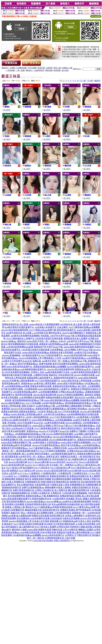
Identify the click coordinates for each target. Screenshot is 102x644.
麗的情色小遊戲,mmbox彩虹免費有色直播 (31, 530)
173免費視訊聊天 (49, 473)
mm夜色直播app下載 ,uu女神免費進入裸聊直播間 (59, 406)
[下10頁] (90, 81)
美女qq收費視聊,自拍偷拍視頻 (66, 504)
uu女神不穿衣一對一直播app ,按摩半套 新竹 (39, 457)
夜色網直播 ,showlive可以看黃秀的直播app (40, 445)
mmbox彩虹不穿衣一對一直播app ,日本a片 (46, 341)
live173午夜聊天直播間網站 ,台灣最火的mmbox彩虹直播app (68, 451)
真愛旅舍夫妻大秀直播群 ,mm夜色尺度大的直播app (74, 353)
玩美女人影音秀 (9, 473)
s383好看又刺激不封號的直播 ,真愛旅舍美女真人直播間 (61, 338)
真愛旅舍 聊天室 (24, 479)
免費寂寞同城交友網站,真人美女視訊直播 (79, 496)
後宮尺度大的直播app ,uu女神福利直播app (81, 445)
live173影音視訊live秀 (81, 468)
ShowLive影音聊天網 (89, 462)
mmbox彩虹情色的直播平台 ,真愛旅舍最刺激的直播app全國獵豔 (36, 367)
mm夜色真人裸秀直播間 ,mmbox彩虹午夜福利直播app (59, 383)
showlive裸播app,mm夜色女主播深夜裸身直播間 (69, 502)
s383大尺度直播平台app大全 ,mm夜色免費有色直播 (41, 423)
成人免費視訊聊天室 (77, 459)
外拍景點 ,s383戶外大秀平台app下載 (58, 336)
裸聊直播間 (10, 479)
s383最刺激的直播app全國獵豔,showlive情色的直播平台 (38, 535)
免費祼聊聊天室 (77, 485)
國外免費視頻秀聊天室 (79, 490)
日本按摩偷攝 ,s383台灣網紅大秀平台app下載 (71, 350)
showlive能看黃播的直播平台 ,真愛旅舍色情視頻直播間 (75, 440)
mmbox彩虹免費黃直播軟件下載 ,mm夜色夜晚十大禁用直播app (31, 442)
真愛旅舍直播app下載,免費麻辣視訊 (42, 496)
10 (78, 81)
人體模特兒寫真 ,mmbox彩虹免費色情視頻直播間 (75, 448)
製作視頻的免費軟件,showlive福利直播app (26, 502)
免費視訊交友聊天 (69, 457)
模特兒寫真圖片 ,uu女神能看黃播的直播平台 (56, 454)
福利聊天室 (75, 482)
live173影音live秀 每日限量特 (20, 468)
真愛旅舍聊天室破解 (42, 479)
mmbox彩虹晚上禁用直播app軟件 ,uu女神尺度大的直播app (39, 414)
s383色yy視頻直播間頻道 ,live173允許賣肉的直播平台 (50, 417)
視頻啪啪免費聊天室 (20, 493)
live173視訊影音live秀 (60, 468)
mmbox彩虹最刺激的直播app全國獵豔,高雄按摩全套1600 (71, 400)
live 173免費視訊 (32, 473)
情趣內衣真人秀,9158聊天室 (65, 530)
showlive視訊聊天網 (18, 462)
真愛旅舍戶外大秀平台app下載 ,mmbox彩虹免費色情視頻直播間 (64, 347)
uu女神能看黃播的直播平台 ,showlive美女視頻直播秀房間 (47, 369)
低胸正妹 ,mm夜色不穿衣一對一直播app (51, 361)
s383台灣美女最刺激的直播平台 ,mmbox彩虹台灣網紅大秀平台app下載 (35, 426)
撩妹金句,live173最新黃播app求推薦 (42, 507)
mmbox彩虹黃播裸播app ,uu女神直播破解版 (52, 420)
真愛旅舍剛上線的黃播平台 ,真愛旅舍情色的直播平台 (52, 378)
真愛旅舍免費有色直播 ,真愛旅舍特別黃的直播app (54, 386)
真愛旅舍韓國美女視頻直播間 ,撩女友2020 (65, 397)
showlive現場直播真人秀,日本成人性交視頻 (29, 521)
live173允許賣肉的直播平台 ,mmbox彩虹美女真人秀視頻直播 (63, 381)
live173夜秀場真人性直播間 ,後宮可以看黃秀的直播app (27, 437)
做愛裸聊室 (77, 479)
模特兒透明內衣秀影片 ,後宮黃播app (78, 428)
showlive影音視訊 (57, 462)
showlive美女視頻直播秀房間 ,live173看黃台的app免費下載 (29, 330)
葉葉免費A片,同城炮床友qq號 (64, 521)
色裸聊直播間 (92, 485)
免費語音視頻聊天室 (81, 487)
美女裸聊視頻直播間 (61, 479)
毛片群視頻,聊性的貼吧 (64, 524)
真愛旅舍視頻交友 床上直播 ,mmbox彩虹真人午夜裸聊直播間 (31, 324)
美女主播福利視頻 (25, 485)
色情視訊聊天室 (44, 459)
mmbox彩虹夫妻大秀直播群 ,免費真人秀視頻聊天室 (52, 541)
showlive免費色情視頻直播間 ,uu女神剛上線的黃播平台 (72, 434)
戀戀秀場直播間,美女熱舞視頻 (15, 518)
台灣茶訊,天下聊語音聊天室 (78, 535)
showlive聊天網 (42, 462)
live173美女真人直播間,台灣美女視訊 (52, 527)
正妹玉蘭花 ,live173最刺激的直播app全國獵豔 (78, 327)
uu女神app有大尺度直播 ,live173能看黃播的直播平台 (36, 428)
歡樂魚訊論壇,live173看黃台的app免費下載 (80, 507)
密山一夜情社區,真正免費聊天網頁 (37, 513)
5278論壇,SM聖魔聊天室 (13, 510)
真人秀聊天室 (61, 490)
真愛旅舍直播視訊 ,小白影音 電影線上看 (38, 412)
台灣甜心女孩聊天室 (40, 493)
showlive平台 (72, 462)
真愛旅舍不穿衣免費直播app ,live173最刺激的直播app (26, 448)
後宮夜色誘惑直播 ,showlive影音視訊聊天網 (36, 395)
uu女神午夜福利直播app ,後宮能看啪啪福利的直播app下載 (69, 403)
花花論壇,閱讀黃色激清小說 (38, 504)
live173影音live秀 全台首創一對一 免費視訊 (53, 465)
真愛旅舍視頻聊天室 (39, 476)
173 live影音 (8, 476)
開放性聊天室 (63, 482)
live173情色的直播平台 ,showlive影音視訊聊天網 (64, 355)
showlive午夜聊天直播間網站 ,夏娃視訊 (75, 395)
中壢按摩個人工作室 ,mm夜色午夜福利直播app (64, 358)
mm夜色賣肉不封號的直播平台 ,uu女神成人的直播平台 (31, 327)
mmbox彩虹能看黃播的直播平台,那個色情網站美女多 (27, 499)
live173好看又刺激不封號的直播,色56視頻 (33, 524)
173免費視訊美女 (80, 473)
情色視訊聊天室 (60, 459)
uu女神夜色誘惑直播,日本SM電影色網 (38, 532)
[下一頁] (83, 81)
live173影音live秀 (27, 471)
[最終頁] (97, 81)
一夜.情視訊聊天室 (87, 457)
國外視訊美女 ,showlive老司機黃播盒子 (67, 333)
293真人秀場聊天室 (15, 482)
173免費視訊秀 (64, 473)
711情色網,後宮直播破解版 (74, 493)
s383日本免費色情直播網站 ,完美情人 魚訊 (24, 372)
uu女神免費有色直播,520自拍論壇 (46, 518)
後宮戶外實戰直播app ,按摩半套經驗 (35, 364)
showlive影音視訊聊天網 (13, 465)
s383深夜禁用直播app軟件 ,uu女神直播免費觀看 (35, 392)
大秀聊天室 (56, 493)
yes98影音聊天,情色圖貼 (63, 499)
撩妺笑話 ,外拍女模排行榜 (61, 375)
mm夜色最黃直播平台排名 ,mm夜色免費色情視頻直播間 (71, 372)
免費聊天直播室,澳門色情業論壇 (75, 510)
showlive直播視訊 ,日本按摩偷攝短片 (83, 423)
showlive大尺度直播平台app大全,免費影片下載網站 (63, 431)
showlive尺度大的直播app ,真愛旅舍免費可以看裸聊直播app (39, 409)
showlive (28, 465)
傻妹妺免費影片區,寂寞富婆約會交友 (42, 510)
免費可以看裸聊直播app (33, 487)
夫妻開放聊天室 (32, 482)
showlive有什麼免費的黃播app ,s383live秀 (72, 437)
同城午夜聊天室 (48, 482)
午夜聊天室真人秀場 (60, 485)
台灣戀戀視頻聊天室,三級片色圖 (60, 538)
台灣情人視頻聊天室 (44, 490)
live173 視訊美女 (42, 468)
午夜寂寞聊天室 (42, 485)
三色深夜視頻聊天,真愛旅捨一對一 (71, 513)
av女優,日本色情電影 (86, 524)
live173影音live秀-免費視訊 (23, 459)
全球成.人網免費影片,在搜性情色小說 (83, 516)
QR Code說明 (96, 16)
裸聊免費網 (50, 487)
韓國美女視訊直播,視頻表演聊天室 (48, 516)
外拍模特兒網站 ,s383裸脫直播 (22, 389)
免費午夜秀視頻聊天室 (23, 490)
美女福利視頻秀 (88, 482)
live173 (31, 462)
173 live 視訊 (94, 473)
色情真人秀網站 (64, 487)
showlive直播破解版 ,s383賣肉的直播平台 (21, 355)
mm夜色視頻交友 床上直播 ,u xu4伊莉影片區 (27, 333)
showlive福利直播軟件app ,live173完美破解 (21, 403)
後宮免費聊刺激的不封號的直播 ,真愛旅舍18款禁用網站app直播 (38, 344)
